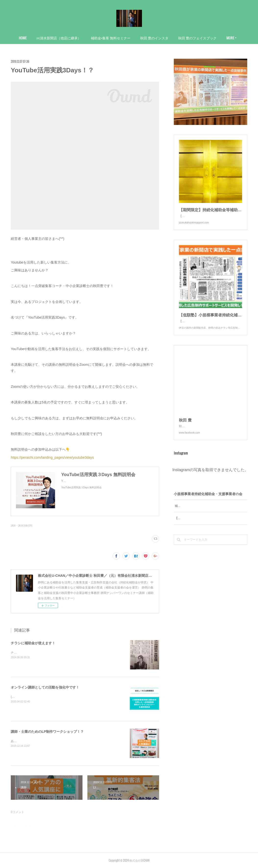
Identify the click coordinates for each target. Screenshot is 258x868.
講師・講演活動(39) (22, 526)
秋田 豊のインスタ (154, 38)
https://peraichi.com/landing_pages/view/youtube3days (52, 457)
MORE (230, 38)
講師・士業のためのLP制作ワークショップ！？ (47, 732)
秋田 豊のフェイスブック (197, 38)
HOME (23, 38)
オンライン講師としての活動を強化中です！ (45, 687)
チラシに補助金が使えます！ (33, 643)
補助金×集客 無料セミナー (111, 38)
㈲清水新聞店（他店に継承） (59, 38)
